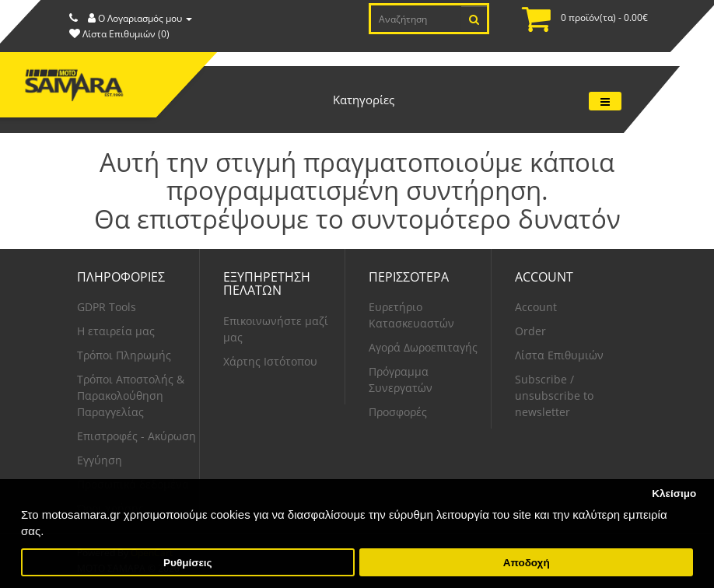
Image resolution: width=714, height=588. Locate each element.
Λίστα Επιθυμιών (559, 355)
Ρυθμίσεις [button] (188, 563)
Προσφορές (398, 412)
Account (536, 307)
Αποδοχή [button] (527, 563)
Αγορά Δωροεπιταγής (423, 347)
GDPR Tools (107, 307)
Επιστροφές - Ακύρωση (136, 436)
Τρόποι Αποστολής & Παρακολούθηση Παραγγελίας (131, 395)
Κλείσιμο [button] (674, 493)
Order (530, 331)
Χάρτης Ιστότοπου (270, 361)
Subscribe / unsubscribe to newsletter (554, 395)
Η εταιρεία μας (116, 331)
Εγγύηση (100, 460)
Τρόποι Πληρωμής (124, 355)
